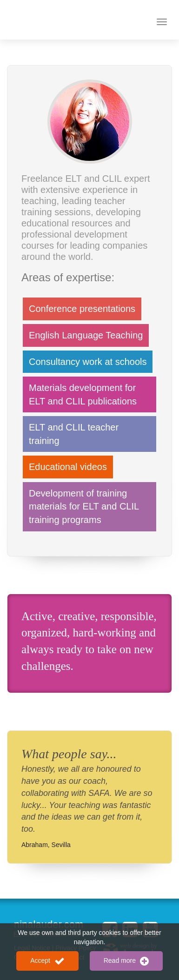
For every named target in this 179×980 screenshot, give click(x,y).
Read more (126, 961)
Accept (47, 961)
